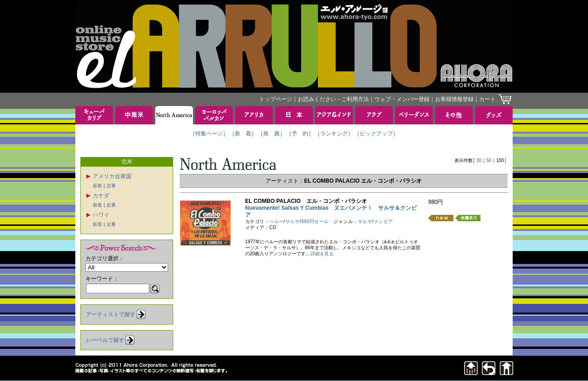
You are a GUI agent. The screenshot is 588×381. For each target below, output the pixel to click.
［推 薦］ (271, 134)
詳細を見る (322, 254)
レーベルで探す (105, 340)
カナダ (101, 196)
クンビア (384, 221)
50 (489, 160)
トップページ (276, 99)
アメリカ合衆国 (112, 176)
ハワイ (101, 215)
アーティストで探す (111, 314)
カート (487, 99)
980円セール (315, 221)
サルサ (293, 221)
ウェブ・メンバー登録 (402, 99)
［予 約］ (300, 134)
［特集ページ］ (209, 134)
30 (479, 160)
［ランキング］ (334, 134)
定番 (111, 186)
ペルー (277, 221)
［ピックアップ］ (376, 134)
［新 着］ (243, 134)
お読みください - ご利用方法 (333, 99)
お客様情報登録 (454, 99)
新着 (97, 186)
